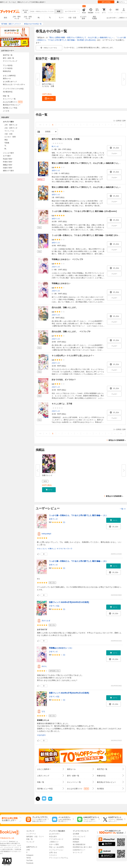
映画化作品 (7, 71)
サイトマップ (78, 853)
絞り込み (25, 11)
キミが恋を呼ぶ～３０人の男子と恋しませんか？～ (73, 356)
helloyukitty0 (46, 534)
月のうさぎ (46, 621)
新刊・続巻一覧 (8, 58)
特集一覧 (6, 96)
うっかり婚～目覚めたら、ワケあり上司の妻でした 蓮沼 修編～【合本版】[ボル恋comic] (89, 235)
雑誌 (6, 140)
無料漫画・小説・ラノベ (35, 837)
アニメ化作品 (8, 65)
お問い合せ (53, 853)
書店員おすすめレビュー (12, 105)
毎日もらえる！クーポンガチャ (14, 84)
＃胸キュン (52, 549)
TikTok (29, 858)
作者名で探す (8, 162)
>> (121, 125)
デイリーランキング (10, 61)
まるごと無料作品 (9, 76)
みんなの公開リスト (13, 102)
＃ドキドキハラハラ (65, 549)
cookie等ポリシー (79, 850)
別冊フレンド (47, 475)
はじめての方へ (112, 18)
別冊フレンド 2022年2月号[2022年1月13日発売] (69, 693)
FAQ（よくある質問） (57, 847)
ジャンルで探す (8, 153)
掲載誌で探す (8, 165)
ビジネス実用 (83, 18)
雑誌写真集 (94, 18)
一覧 (123, 509)
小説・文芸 (72, 18)
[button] (49, 98)
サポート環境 (54, 844)
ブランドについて (79, 837)
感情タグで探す (8, 171)
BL (39, 18)
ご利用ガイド (123, 18)
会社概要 (76, 834)
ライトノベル (9, 131)
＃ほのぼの (41, 735)
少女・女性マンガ (28, 18)
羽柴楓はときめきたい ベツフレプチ (67, 259)
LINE (28, 850)
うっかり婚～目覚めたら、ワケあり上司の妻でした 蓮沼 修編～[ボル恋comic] (84, 211)
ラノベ (61, 18)
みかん (44, 666)
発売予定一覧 (8, 55)
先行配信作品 (8, 92)
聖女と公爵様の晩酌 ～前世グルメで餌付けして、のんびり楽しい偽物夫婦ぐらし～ (82, 37)
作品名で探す (8, 159)
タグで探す (7, 156)
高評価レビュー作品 (10, 108)
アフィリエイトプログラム (59, 858)
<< (40, 125)
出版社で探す (8, 168)
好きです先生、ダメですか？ (64, 380)
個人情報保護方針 (79, 844)
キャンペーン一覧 (9, 99)
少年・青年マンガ (17, 18)
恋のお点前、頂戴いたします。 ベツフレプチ (71, 331)
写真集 (7, 143)
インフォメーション (56, 850)
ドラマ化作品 (8, 68)
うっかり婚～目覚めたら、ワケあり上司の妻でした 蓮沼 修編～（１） (78, 515)
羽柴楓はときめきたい (61, 283)
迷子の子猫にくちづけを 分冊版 (66, 139)
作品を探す (53, 837)
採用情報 (76, 839)
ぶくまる (6, 111)
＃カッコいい (42, 549)
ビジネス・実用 (10, 137)
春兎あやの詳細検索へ (117, 440)
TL (50, 18)
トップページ (31, 834)
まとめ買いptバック (10, 82)
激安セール (7, 79)
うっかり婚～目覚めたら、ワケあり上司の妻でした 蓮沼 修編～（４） (78, 561)
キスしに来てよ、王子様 (62, 404)
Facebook (30, 863)
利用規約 (76, 842)
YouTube (29, 860)
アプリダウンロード (56, 839)
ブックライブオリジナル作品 (13, 89)
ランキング (30, 842)
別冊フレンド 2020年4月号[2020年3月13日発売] (69, 602)
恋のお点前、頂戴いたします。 (65, 307)
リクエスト (53, 855)
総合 (6, 18)
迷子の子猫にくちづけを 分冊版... (48, 86)
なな (43, 711)
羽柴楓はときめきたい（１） (61, 648)
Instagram (30, 855)
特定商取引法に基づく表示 (82, 847)
